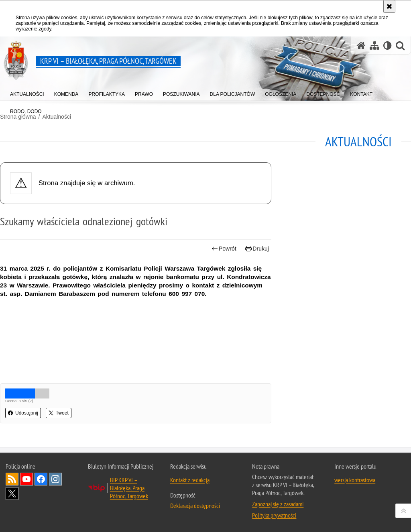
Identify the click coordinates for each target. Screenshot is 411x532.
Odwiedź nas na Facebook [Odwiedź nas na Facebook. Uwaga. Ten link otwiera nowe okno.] (41, 479)
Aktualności (57, 117)
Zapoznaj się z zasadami (278, 504)
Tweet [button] (59, 413)
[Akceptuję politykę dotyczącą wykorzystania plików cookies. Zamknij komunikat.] (389, 6)
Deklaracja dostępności (195, 506)
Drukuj (257, 249)
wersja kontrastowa (355, 480)
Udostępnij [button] (23, 413)
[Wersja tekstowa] (388, 46)
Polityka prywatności (274, 515)
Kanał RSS (12, 479)
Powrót (224, 249)
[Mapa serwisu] (374, 46)
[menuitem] (27, 92)
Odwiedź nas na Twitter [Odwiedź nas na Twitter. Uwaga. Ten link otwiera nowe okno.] (12, 494)
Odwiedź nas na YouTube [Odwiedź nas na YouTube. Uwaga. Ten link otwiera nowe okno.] (26, 479)
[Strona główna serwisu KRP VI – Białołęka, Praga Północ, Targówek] (361, 46)
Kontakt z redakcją (190, 480)
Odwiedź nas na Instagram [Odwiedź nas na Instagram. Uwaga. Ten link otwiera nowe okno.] (55, 479)
